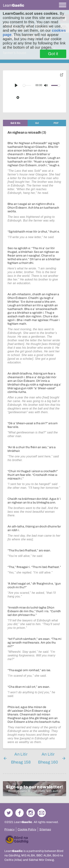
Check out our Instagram (31, 813)
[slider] (27, 85)
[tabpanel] (34, 437)
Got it (53, 54)
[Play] (16, 85)
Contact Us (42, 813)
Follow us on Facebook (20, 813)
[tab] (15, 123)
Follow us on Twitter (9, 813)
